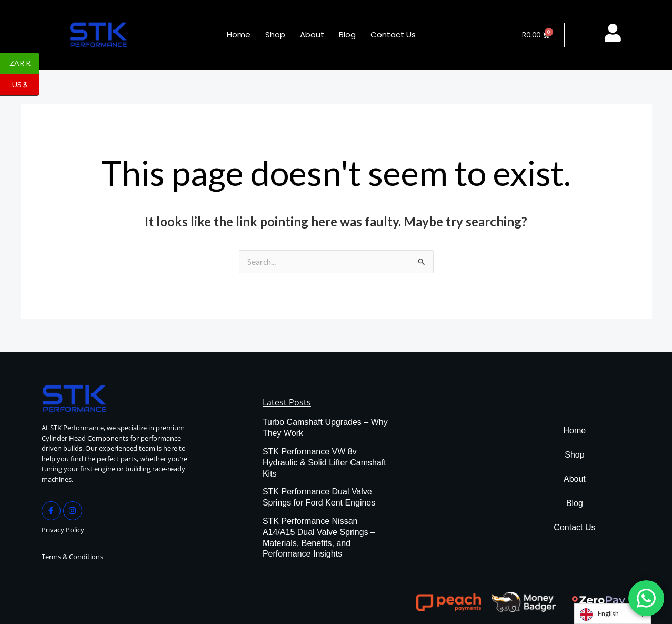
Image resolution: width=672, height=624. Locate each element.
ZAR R (25, 64)
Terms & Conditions (72, 557)
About (312, 34)
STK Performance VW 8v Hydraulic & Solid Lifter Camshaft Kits (324, 463)
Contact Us (393, 34)
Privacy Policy (63, 530)
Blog (347, 34)
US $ (26, 85)
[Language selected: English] (613, 614)
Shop (275, 34)
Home (239, 34)
